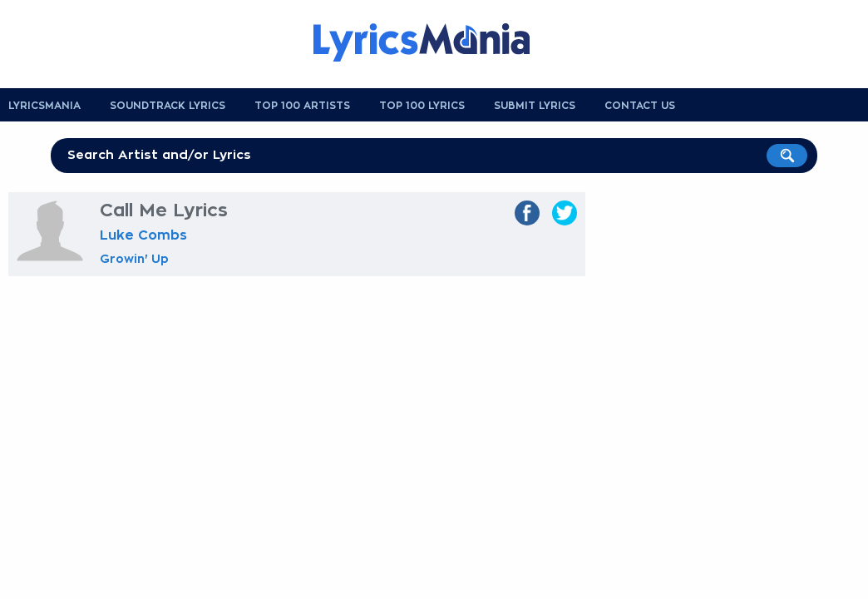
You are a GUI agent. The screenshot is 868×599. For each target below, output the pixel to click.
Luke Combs (143, 235)
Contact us (640, 106)
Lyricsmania (44, 106)
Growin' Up (134, 259)
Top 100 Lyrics (422, 106)
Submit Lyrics (535, 106)
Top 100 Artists (302, 106)
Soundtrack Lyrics (168, 106)
